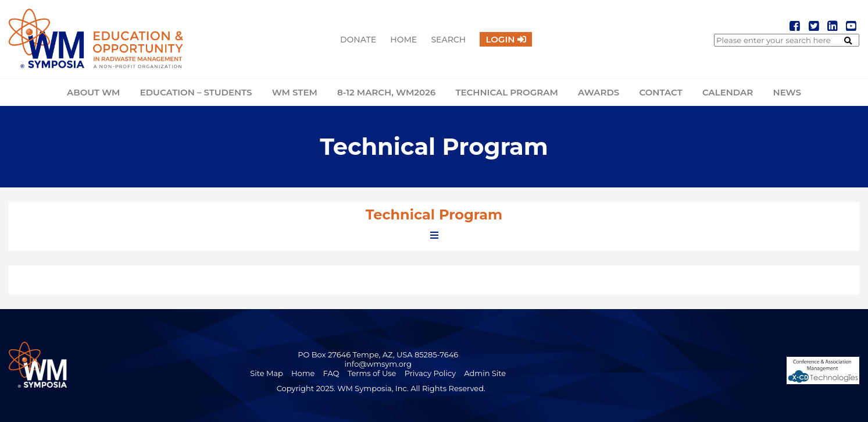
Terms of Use (372, 373)
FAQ (331, 373)
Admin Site (485, 373)
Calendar (728, 92)
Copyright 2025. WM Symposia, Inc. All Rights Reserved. (381, 388)
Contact (660, 92)
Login (500, 39)
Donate (358, 40)
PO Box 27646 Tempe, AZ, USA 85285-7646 (378, 354)
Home (403, 40)
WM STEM (295, 92)
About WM (93, 92)
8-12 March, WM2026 (386, 92)
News (787, 92)
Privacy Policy (430, 373)
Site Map (267, 373)
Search (448, 40)
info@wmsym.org (378, 364)
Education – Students (196, 92)
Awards (599, 92)
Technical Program (506, 92)
